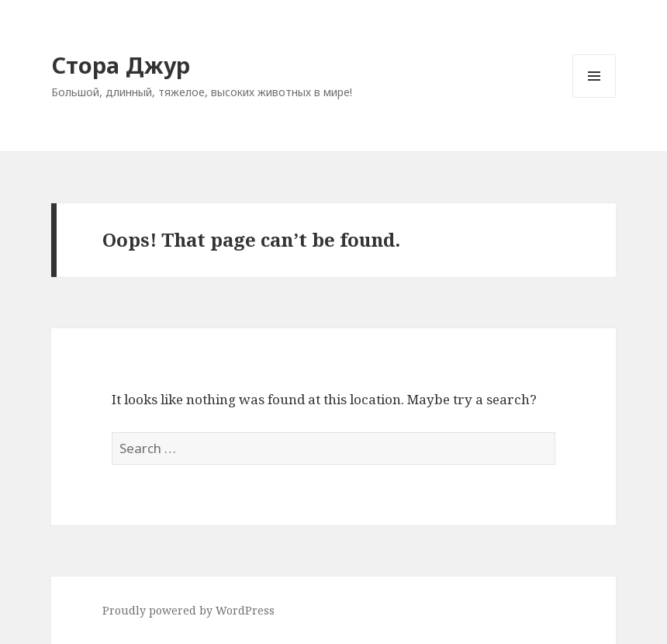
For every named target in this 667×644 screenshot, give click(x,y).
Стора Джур (121, 65)
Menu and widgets (594, 97)
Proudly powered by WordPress (188, 610)
